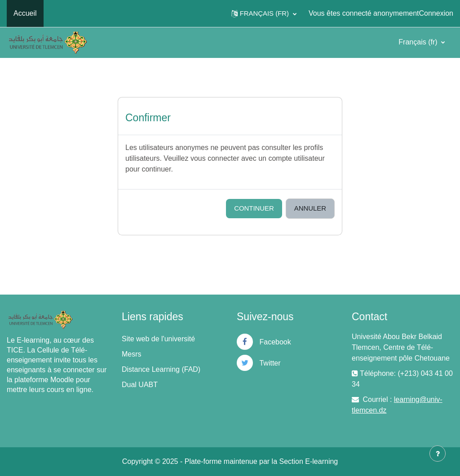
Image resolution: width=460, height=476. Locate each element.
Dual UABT (140, 385)
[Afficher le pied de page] (438, 454)
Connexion (436, 13)
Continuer (254, 208)
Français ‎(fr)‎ (419, 42)
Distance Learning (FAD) (161, 369)
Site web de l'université (158, 339)
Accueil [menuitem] (25, 13)
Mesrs (132, 354)
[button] (264, 13)
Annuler (310, 208)
